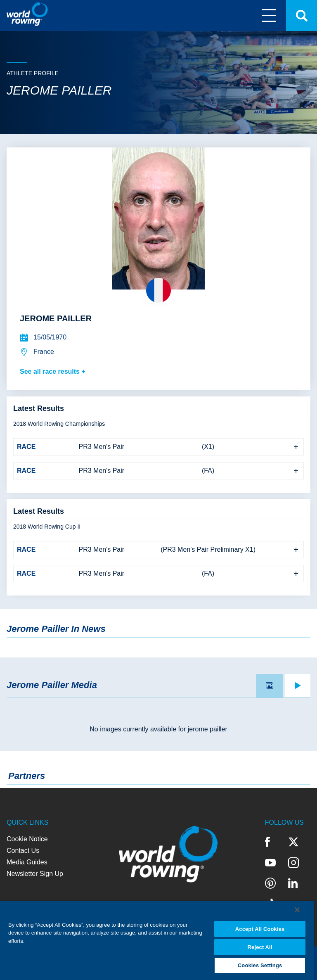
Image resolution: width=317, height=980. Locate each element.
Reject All (260, 947)
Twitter (293, 842)
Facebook (268, 842)
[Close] (297, 910)
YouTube (270, 863)
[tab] (270, 686)
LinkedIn (293, 883)
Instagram (293, 863)
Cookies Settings (260, 965)
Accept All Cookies (260, 929)
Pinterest (270, 883)
